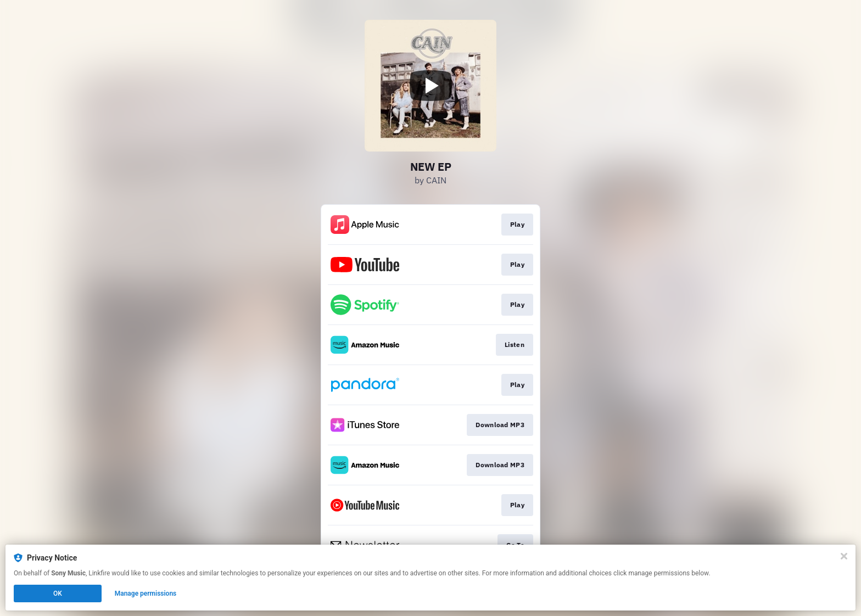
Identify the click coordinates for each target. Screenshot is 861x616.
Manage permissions (146, 593)
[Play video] (431, 86)
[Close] (844, 556)
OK (58, 593)
